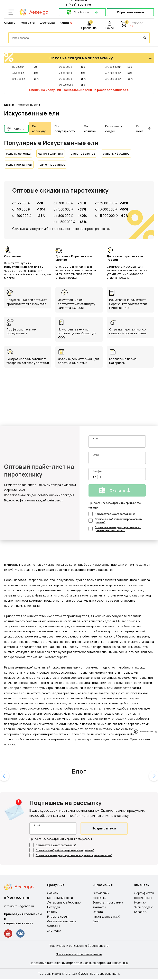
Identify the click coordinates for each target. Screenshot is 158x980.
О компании (101, 893)
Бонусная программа (108, 902)
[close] (156, 732)
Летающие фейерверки (64, 902)
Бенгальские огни (60, 898)
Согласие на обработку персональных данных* (118, 521)
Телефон (97, 471)
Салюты (53, 893)
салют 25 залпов (83, 154)
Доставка (47, 23)
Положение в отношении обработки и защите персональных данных (79, 963)
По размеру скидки (114, 129)
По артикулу (39, 129)
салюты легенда (18, 154)
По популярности (65, 129)
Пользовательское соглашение (79, 954)
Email (96, 455)
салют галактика (51, 154)
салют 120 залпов (52, 165)
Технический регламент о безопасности (79, 946)
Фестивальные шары (62, 921)
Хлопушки (54, 931)
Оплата (10, 23)
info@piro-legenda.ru (19, 906)
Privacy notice (147, 732)
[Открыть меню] (11, 12)
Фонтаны (53, 926)
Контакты (28, 23)
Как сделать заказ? (107, 916)
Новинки (140, 902)
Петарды (54, 907)
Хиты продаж (143, 907)
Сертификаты (144, 893)
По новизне (90, 129)
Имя (95, 438)
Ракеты (52, 912)
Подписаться (104, 828)
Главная (9, 105)
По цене (143, 129)
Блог (79, 771)
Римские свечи (58, 916)
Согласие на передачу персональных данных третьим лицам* (118, 529)
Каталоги (141, 912)
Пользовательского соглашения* (115, 514)
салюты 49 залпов (116, 154)
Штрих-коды (143, 898)
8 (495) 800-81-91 (79, 4)
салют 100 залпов (19, 165)
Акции (64, 23)
